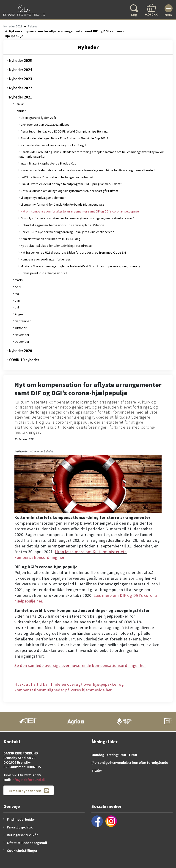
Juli (17, 307)
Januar (19, 104)
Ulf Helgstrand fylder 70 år (38, 118)
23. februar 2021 (25, 439)
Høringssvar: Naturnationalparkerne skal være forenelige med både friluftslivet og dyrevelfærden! (88, 170)
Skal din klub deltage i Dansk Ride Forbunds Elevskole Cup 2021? (65, 138)
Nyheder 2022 (21, 88)
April (18, 287)
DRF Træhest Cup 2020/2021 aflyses (45, 125)
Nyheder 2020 (21, 351)
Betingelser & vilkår (22, 835)
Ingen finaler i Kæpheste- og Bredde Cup (48, 163)
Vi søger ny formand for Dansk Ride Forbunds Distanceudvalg (62, 204)
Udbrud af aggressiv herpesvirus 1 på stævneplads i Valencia (62, 225)
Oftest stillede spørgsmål (27, 843)
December (22, 342)
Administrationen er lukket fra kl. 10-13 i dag (51, 239)
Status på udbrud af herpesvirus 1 (44, 273)
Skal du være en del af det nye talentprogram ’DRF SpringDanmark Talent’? (72, 184)
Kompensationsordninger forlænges (46, 259)
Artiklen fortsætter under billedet (34, 451)
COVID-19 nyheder (24, 360)
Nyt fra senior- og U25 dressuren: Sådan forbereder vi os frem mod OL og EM (73, 252)
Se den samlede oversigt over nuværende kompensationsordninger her (80, 665)
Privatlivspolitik (20, 827)
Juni (18, 300)
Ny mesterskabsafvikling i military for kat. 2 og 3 (53, 145)
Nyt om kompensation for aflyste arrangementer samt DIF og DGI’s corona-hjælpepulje (80, 211)
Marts (19, 280)
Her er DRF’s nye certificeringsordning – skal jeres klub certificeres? (67, 232)
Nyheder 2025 (21, 61)
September (23, 321)
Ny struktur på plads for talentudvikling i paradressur (57, 246)
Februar (33, 26)
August (20, 314)
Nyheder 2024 (21, 70)
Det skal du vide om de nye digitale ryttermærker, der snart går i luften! (69, 191)
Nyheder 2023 (21, 79)
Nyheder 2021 (13, 26)
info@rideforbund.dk (29, 780)
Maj (17, 294)
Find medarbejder (21, 819)
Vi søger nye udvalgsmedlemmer (43, 198)
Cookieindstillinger (22, 850)
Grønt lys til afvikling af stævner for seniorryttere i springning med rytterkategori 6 (77, 218)
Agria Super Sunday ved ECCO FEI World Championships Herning (64, 131)
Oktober (21, 328)
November (22, 335)
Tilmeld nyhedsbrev (29, 790)
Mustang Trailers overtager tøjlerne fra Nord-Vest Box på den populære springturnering (80, 266)
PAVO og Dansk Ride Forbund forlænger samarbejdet (57, 177)
